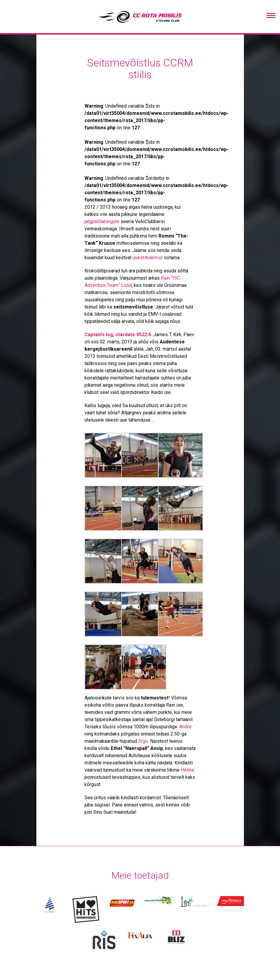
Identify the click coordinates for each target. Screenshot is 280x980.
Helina (187, 770)
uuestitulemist (148, 258)
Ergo (143, 741)
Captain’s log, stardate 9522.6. (118, 335)
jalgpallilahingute (102, 221)
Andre (185, 727)
